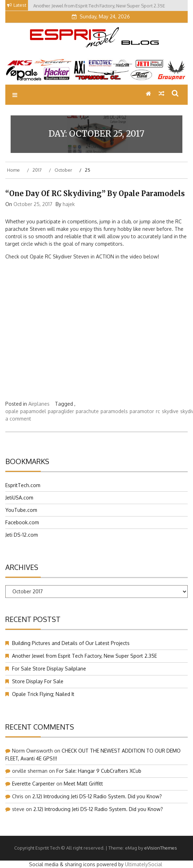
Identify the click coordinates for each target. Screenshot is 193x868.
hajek (69, 204)
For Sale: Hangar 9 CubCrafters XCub (99, 771)
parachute (87, 411)
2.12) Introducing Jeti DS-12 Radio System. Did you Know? (97, 796)
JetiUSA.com (19, 498)
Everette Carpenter (33, 784)
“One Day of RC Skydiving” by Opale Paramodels (95, 193)
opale (12, 411)
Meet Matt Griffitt (83, 784)
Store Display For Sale (38, 681)
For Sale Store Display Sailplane (49, 669)
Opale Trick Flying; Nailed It (43, 694)
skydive (170, 411)
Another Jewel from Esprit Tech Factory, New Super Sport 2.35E (84, 656)
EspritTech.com (23, 485)
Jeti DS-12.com (22, 535)
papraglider (61, 411)
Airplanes (39, 404)
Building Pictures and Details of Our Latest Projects (72, 643)
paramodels (114, 411)
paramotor (142, 411)
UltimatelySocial (144, 864)
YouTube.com (21, 510)
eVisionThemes (161, 848)
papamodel (33, 411)
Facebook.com (22, 522)
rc (158, 411)
